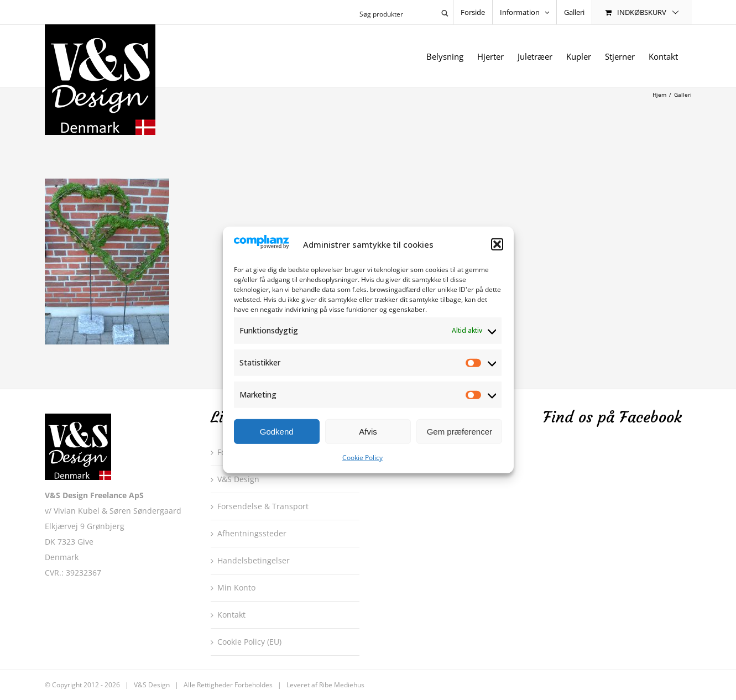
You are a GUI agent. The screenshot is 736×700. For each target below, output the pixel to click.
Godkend (277, 432)
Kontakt (231, 615)
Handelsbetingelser (254, 560)
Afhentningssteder (252, 533)
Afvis (368, 432)
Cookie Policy (362, 458)
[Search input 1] (396, 13)
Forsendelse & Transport (263, 506)
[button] (497, 244)
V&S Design (238, 479)
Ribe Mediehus (342, 685)
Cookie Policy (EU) (249, 642)
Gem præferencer (460, 432)
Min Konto (236, 587)
